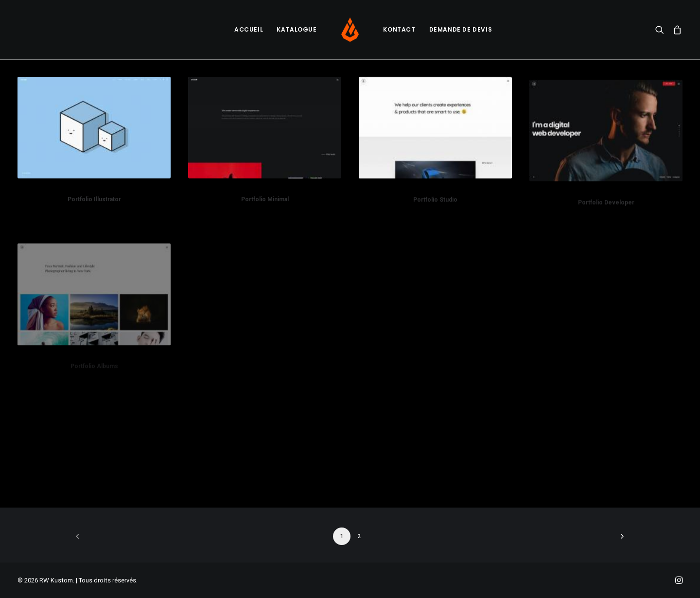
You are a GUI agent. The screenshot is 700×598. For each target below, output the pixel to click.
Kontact (399, 29)
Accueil (249, 29)
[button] (662, 30)
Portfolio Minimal (265, 199)
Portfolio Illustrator (94, 199)
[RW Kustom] (350, 30)
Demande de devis (461, 29)
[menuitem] (249, 30)
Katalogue (297, 29)
